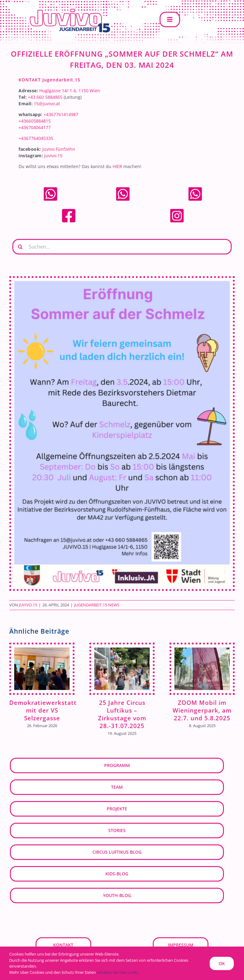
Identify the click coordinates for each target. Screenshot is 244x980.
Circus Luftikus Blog (117, 852)
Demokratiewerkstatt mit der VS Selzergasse (43, 710)
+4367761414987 (61, 114)
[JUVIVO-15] (68, 8)
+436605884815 (35, 121)
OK (222, 963)
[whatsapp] (50, 188)
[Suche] (20, 247)
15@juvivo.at (47, 104)
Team (117, 787)
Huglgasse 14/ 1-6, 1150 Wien (70, 91)
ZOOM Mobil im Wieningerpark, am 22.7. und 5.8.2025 (202, 710)
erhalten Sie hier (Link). (118, 972)
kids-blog (117, 874)
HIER (117, 166)
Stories (117, 830)
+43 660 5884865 (45, 97)
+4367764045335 (36, 138)
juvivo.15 (53, 156)
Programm (117, 765)
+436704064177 (35, 127)
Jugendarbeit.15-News (97, 605)
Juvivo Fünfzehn (59, 149)
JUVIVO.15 (28, 605)
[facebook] (69, 210)
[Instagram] (177, 210)
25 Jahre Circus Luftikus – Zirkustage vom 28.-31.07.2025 (122, 714)
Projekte (117, 809)
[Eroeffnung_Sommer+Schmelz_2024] (122, 434)
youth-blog (117, 895)
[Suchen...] (122, 247)
